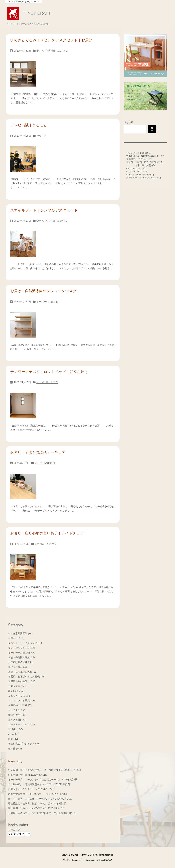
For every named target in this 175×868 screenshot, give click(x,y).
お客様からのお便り (46, 544)
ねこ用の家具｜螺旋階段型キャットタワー (31, 784)
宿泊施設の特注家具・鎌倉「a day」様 (29, 804)
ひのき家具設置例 (20, 633)
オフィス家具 (18, 667)
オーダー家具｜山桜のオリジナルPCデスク (31, 799)
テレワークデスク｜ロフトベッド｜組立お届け (49, 372)
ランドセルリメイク (21, 648)
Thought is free (105, 860)
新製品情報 (17, 686)
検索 (152, 129)
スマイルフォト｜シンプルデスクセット (44, 210)
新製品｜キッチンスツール (23, 789)
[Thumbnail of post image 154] (23, 161)
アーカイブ (14, 830)
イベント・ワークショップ (25, 643)
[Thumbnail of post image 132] (23, 569)
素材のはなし (18, 715)
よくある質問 (18, 720)
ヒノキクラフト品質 (21, 701)
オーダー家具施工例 (47, 302)
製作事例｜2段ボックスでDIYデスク (28, 808)
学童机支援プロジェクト (24, 744)
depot (14, 734)
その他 (15, 748)
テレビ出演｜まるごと (29, 125)
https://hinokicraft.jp (152, 178)
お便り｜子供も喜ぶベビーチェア (38, 452)
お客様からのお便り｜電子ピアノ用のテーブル (33, 813)
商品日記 (16, 691)
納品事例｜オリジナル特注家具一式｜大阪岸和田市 (36, 770)
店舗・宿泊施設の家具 (23, 672)
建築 (13, 739)
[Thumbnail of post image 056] (23, 408)
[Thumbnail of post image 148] (23, 76)
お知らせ (41, 136)
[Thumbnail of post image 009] (23, 327)
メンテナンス (18, 710)
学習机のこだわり (20, 705)
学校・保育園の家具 (21, 657)
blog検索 (129, 122)
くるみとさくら (19, 696)
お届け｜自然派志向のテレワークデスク (43, 291)
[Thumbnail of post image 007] (23, 489)
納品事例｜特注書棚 (19, 775)
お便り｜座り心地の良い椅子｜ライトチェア (47, 533)
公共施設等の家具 (20, 662)
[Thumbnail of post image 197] (23, 246)
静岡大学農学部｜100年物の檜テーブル (29, 794)
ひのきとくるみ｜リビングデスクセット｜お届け (51, 40)
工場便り (15, 729)
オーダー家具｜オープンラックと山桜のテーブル (35, 780)
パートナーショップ (21, 725)
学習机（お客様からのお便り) (52, 51)
